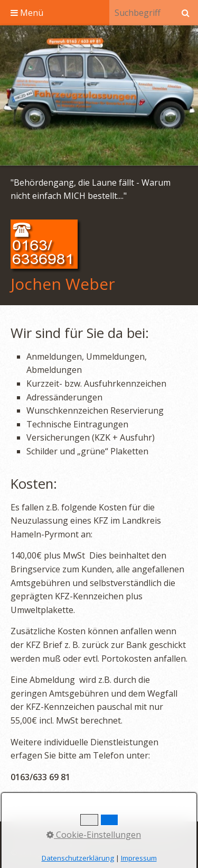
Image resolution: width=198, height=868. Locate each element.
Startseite (30, 837)
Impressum (110, 837)
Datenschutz (159, 837)
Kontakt (69, 837)
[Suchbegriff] (141, 13)
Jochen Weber (63, 284)
